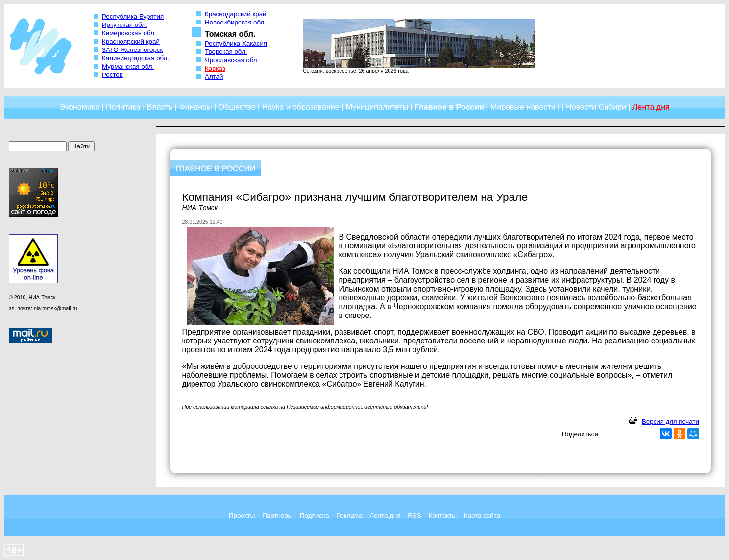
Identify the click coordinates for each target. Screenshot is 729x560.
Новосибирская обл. (235, 22)
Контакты (442, 516)
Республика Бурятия (133, 16)
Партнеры (277, 516)
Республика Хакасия (236, 43)
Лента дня (385, 516)
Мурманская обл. (128, 66)
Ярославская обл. (232, 60)
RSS (414, 516)
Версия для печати (670, 422)
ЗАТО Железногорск (132, 50)
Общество (237, 107)
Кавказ (215, 68)
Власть (160, 107)
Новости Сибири (596, 107)
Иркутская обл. (125, 25)
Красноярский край (131, 41)
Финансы (195, 107)
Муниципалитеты (377, 107)
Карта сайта (482, 516)
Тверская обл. (226, 52)
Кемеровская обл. (129, 33)
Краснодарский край (236, 14)
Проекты (242, 516)
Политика (123, 107)
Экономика (79, 107)
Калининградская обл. (135, 58)
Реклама (349, 516)
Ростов (112, 75)
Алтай (214, 77)
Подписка (314, 516)
